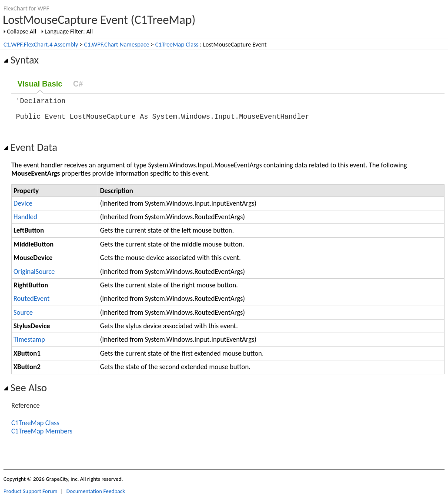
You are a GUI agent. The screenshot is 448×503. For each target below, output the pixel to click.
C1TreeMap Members (42, 436)
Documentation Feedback (96, 496)
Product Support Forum (30, 496)
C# (78, 84)
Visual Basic (40, 84)
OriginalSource (34, 277)
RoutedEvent (32, 304)
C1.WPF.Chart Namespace (117, 44)
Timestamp (29, 345)
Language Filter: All (69, 31)
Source (23, 318)
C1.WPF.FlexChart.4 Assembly (41, 44)
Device (23, 208)
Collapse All (22, 31)
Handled (25, 222)
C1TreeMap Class (177, 44)
